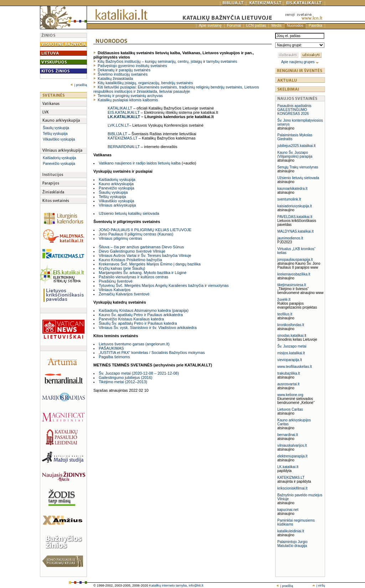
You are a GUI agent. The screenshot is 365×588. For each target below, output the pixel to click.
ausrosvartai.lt (288, 384)
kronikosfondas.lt (291, 325)
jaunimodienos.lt (290, 238)
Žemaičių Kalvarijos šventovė (124, 294)
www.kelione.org (290, 395)
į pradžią (79, 85)
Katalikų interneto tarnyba (168, 586)
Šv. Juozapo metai (292, 346)
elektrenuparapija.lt (292, 456)
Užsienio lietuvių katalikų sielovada (129, 213)
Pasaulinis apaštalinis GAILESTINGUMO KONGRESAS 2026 (294, 110)
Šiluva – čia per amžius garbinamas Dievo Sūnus (141, 247)
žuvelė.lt (284, 300)
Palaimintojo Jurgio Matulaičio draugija (292, 544)
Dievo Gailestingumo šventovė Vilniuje (132, 251)
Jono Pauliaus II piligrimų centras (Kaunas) (136, 234)
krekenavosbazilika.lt (294, 274)
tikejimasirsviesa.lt (292, 285)
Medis (276, 25)
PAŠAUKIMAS (111, 348)
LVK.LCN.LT (118, 125)
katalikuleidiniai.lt (291, 531)
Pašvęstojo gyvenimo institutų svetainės (132, 66)
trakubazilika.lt (289, 373)
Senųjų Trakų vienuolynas (298, 167)
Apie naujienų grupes (300, 62)
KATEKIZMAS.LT (123, 138)
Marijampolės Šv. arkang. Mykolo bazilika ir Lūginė (143, 273)
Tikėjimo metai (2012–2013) (123, 382)
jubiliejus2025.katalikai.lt (296, 146)
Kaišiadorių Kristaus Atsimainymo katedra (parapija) (144, 310)
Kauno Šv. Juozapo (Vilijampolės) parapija (295, 154)
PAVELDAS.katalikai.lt (295, 217)
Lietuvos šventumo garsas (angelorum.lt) (134, 344)
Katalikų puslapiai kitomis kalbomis (128, 100)
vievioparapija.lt (290, 360)
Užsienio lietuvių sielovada (298, 178)
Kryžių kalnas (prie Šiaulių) (122, 268)
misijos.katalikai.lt (291, 353)
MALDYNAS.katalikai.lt (295, 231)
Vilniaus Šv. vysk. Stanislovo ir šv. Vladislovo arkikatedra (148, 328)
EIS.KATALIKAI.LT (124, 112)
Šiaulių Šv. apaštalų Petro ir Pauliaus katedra (138, 323)
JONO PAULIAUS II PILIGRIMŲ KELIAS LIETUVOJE (145, 230)
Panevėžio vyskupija (59, 164)
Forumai (234, 25)
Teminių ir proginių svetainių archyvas (130, 96)
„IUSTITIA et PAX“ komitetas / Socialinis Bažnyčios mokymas (152, 353)
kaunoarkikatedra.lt (292, 189)
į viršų (318, 586)
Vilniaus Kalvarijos (115, 290)
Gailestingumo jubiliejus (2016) (125, 377)
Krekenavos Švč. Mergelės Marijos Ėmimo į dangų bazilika (150, 264)
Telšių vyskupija (55, 134)
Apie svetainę (210, 25)
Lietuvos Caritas (290, 409)
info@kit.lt (196, 586)
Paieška (315, 25)
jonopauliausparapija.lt (295, 260)
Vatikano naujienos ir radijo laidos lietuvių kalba (140, 163)
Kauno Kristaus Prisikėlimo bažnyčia (130, 260)
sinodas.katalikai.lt (292, 336)
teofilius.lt (285, 314)
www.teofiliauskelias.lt (295, 367)
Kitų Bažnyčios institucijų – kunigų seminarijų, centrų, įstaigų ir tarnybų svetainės (167, 61)
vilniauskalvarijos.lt (292, 445)
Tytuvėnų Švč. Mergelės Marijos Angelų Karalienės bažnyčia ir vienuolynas (164, 285)
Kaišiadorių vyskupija (59, 158)
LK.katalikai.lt (288, 467)
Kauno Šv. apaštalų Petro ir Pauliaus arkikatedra (141, 315)
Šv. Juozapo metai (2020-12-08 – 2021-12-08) (139, 373)
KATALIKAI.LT (120, 108)
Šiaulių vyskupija (56, 128)
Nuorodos (295, 25)
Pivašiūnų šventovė (116, 281)
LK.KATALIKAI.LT (124, 117)
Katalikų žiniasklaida (115, 78)
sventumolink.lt (289, 199)
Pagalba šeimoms (114, 357)
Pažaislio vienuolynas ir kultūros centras (133, 277)
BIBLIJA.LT (117, 134)
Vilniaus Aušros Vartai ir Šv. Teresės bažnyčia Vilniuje (145, 255)
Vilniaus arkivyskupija (117, 205)
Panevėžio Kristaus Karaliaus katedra (131, 319)
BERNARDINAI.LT (124, 147)
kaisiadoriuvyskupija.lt (295, 206)
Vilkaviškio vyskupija (59, 139)
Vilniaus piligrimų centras (120, 238)
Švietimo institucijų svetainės (123, 74)
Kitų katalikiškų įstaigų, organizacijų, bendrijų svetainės (145, 83)
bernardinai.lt (288, 435)
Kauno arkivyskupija (116, 184)
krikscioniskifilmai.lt (292, 488)
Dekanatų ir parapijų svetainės (124, 70)
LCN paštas (256, 25)
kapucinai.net (288, 510)
